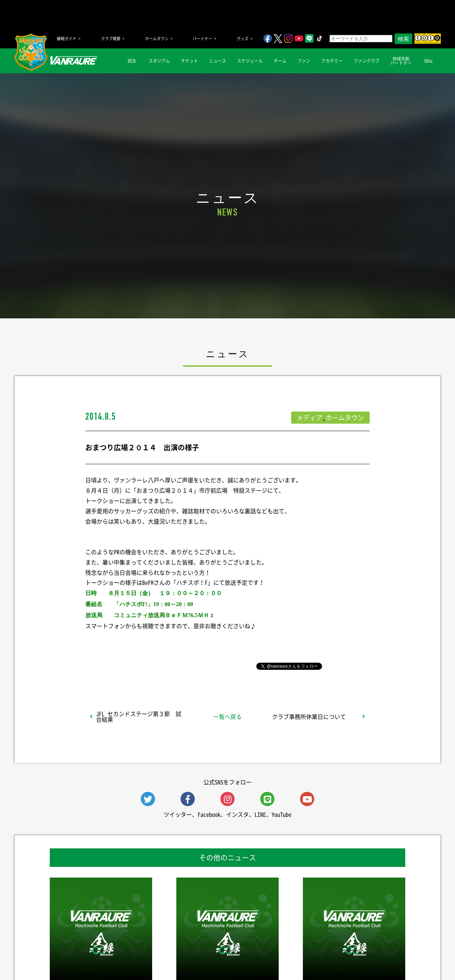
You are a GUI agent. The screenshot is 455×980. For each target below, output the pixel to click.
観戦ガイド (67, 39)
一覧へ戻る (227, 716)
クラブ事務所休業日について (309, 716)
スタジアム (159, 61)
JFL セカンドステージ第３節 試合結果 (139, 716)
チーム (280, 61)
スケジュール (250, 61)
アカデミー (332, 61)
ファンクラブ (366, 61)
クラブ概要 (111, 39)
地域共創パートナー (401, 61)
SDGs (428, 61)
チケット (189, 61)
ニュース (218, 61)
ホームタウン (157, 39)
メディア (310, 417)
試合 (132, 61)
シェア (142, 666)
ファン (304, 61)
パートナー (202, 39)
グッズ (243, 39)
